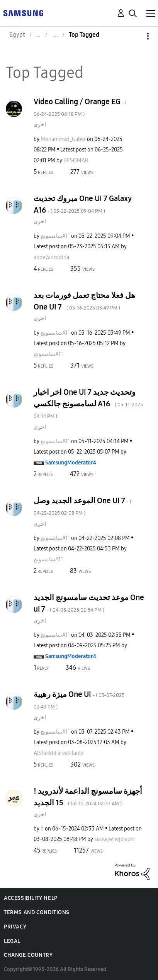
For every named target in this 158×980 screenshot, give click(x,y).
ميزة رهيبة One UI (79, 700)
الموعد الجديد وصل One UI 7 (82, 506)
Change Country (28, 955)
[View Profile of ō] (42, 829)
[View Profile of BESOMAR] (76, 161)
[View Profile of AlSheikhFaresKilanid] (59, 753)
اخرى (40, 125)
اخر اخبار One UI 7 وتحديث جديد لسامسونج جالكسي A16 (88, 403)
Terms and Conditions (37, 912)
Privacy (15, 927)
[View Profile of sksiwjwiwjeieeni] (115, 839)
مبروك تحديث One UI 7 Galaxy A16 (82, 204)
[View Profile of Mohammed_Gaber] (63, 139)
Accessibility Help (31, 898)
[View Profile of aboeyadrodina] (51, 257)
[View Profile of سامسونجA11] (55, 236)
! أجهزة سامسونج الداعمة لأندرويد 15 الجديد (88, 797)
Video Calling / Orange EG (80, 107)
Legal (12, 941)
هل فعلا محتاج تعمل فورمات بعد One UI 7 (84, 301)
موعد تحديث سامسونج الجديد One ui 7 (89, 603)
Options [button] (135, 36)
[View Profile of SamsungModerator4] (71, 463)
